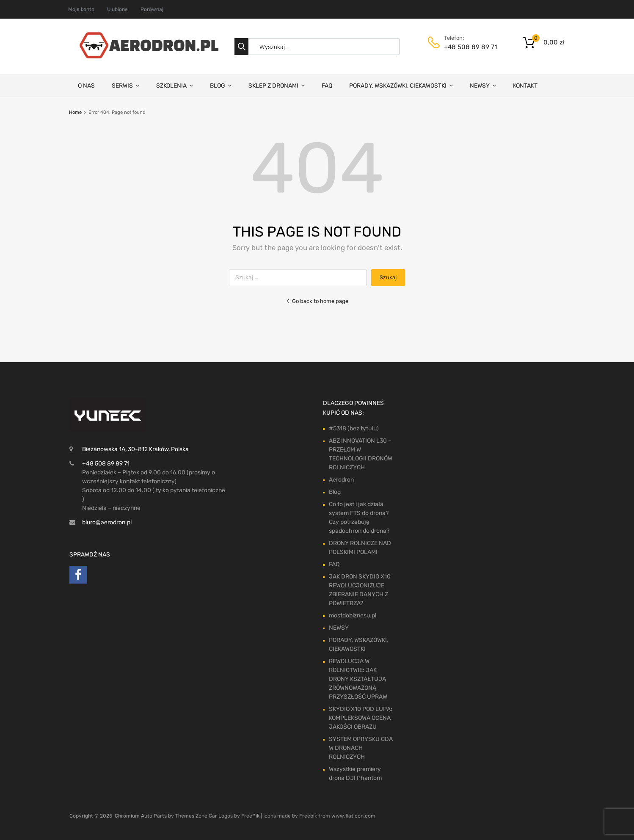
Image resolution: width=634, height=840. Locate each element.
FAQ (327, 86)
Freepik (308, 816)
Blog (335, 492)
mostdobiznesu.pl (353, 616)
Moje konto (81, 9)
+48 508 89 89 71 (465, 47)
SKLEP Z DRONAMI (277, 85)
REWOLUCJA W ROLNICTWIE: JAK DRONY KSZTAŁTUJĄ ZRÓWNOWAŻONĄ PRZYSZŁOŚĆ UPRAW (358, 679)
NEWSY (483, 85)
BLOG (221, 85)
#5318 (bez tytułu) (354, 428)
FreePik (250, 816)
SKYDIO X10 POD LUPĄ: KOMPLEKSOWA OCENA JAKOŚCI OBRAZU (361, 718)
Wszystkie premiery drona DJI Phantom (355, 774)
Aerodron (341, 480)
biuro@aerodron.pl (107, 522)
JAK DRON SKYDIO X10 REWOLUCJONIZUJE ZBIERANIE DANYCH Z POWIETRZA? (360, 590)
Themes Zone (191, 816)
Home (75, 112)
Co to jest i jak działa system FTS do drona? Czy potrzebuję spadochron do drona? (359, 518)
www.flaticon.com (353, 816)
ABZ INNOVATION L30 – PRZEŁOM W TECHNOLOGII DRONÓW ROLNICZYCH (361, 454)
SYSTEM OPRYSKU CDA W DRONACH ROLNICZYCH (361, 748)
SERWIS (125, 85)
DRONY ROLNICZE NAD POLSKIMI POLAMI (360, 548)
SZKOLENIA (175, 85)
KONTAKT (525, 86)
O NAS (86, 86)
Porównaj (152, 9)
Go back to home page (317, 301)
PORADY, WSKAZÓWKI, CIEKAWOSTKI (401, 85)
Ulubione (117, 9)
